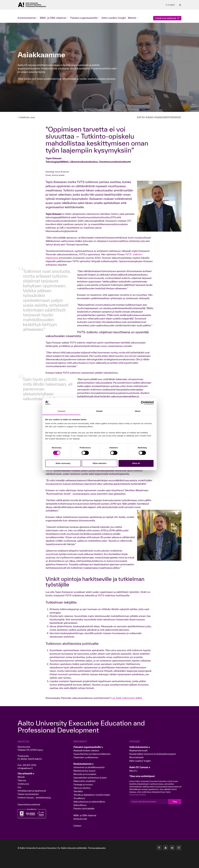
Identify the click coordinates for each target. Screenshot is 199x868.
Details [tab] (99, 411)
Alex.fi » (133, 771)
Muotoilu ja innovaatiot (85, 774)
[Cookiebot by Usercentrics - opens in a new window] (143, 403)
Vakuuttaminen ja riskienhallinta (89, 802)
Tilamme (22, 780)
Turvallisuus (79, 798)
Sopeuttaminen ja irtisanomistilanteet (92, 754)
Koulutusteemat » (84, 764)
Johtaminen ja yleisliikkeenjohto (89, 767)
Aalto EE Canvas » (140, 767)
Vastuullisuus (80, 805)
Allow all (136, 463)
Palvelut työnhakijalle (84, 809)
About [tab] (138, 411)
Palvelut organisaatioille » (88, 747)
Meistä (21, 777)
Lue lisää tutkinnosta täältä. (127, 698)
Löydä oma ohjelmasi (167, 18)
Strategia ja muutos (83, 784)
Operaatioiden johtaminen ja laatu (90, 778)
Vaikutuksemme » (140, 747)
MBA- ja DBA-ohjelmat (85, 815)
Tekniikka (78, 791)
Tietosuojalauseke (97, 848)
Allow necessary (63, 463)
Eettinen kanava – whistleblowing (34, 798)
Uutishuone (23, 784)
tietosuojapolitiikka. (138, 795)
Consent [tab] (61, 411)
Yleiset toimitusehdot (28, 794)
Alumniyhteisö (136, 757)
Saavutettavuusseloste (29, 804)
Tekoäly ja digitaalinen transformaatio (92, 795)
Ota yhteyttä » (26, 773)
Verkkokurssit (80, 819)
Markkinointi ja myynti (84, 771)
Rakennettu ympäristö (84, 781)
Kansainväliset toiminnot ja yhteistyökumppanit (153, 754)
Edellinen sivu (26, 117)
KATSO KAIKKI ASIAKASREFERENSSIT (159, 117)
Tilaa (175, 802)
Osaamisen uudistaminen (86, 757)
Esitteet (77, 826)
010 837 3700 (29, 765)
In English (170, 5)
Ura (19, 787)
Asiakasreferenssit (138, 750)
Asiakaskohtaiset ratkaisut (86, 750)
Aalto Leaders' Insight (114, 18)
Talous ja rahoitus (82, 788)
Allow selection (99, 463)
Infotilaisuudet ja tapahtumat (32, 791)
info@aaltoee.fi (25, 768)
